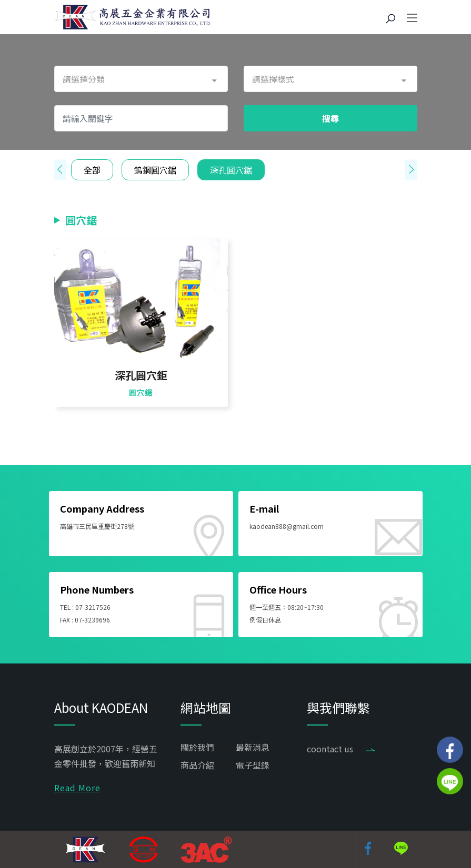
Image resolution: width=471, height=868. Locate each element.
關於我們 (197, 747)
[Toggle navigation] (412, 18)
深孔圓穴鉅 (141, 375)
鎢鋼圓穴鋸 (155, 170)
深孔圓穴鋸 (231, 170)
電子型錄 (253, 765)
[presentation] (60, 170)
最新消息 (253, 747)
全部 (92, 170)
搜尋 (330, 118)
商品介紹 (197, 765)
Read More (77, 788)
